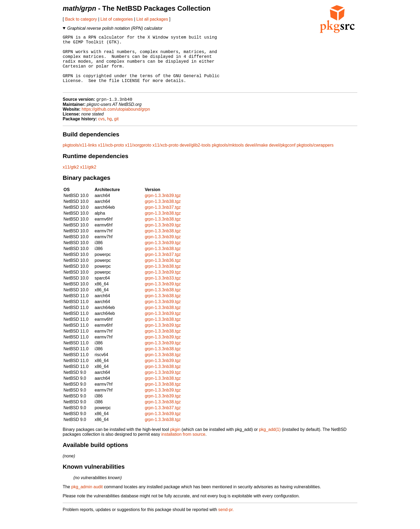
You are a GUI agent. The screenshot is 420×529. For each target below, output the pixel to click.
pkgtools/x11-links (80, 158)
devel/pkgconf (282, 158)
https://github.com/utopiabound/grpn (116, 122)
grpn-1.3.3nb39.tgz (163, 208)
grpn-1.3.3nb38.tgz (163, 214)
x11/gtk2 (71, 180)
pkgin (175, 442)
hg (109, 131)
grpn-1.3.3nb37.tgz (163, 220)
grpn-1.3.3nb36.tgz (163, 273)
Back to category (81, 19)
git (116, 131)
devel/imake (256, 158)
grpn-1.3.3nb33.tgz (163, 291)
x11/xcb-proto (111, 158)
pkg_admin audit (87, 499)
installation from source (183, 447)
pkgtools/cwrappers (315, 158)
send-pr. (226, 522)
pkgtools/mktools (228, 158)
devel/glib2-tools (195, 158)
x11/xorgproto (138, 158)
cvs (102, 131)
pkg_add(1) (270, 442)
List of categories (117, 19)
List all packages (152, 19)
